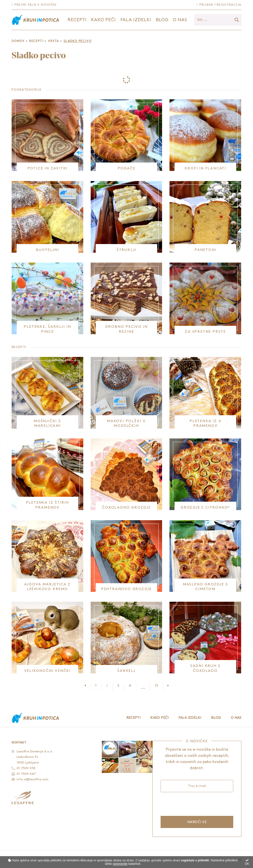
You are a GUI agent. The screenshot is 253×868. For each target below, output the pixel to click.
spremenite (120, 864)
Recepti (36, 41)
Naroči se (197, 822)
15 (156, 686)
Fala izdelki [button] (136, 20)
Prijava (205, 5)
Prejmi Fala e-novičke (34, 5)
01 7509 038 (26, 768)
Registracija (229, 5)
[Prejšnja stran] (87, 686)
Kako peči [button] (103, 20)
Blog (162, 20)
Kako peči (159, 718)
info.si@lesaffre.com (32, 779)
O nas (180, 20)
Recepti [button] (77, 20)
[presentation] (197, 803)
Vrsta (53, 41)
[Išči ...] (218, 20)
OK (247, 862)
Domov (18, 41)
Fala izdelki (190, 718)
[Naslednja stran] (166, 686)
